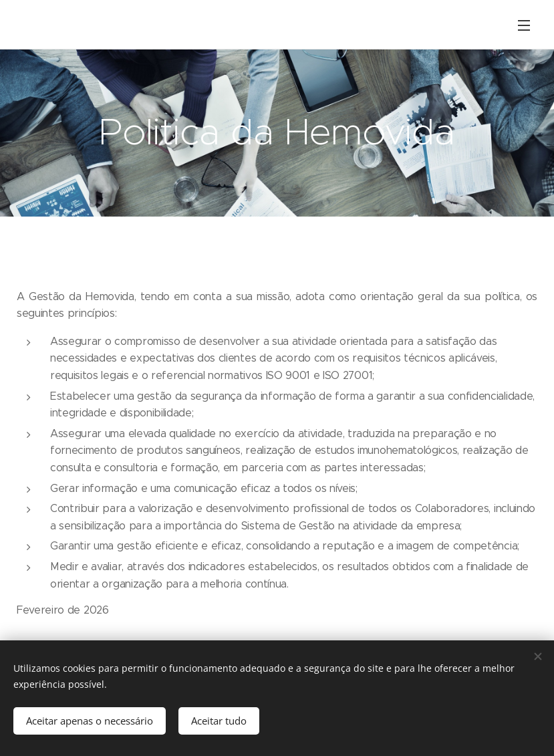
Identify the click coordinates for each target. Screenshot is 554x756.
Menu (524, 25)
